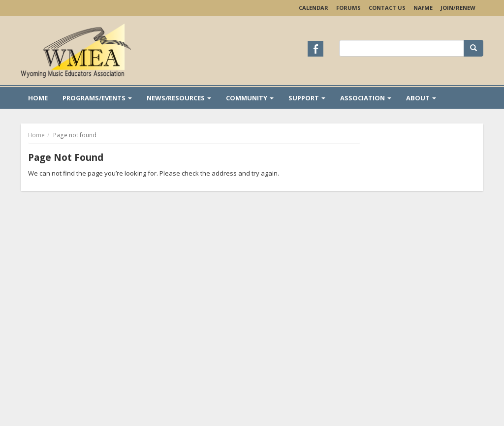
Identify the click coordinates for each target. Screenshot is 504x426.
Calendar (314, 8)
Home (38, 98)
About (421, 98)
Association (366, 98)
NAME (423, 8)
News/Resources (179, 98)
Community (250, 98)
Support (307, 98)
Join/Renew (458, 8)
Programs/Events (97, 98)
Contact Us (387, 8)
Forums (348, 8)
